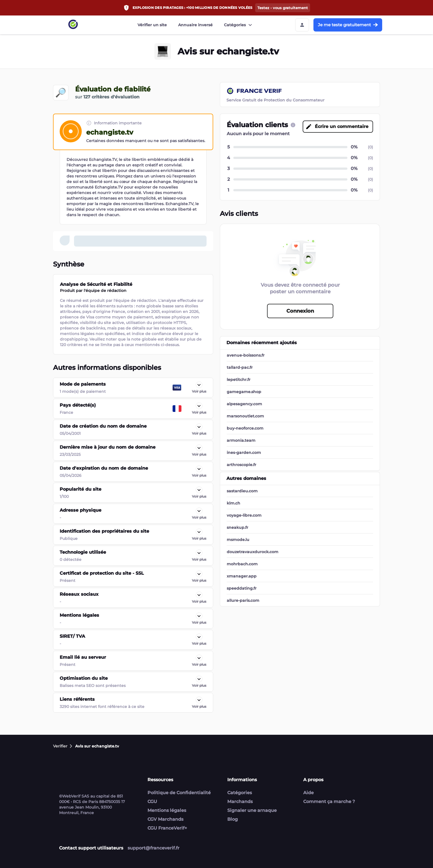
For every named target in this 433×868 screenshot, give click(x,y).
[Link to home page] (73, 25)
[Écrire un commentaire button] (338, 127)
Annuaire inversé (195, 25)
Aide (308, 793)
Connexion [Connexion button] (300, 311)
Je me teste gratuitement (348, 25)
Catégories (239, 25)
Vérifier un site (152, 25)
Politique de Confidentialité (179, 793)
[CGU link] (293, 125)
